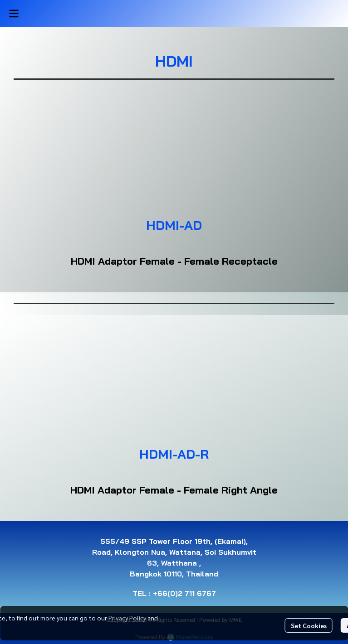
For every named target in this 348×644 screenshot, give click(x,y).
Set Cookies (309, 625)
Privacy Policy (127, 618)
